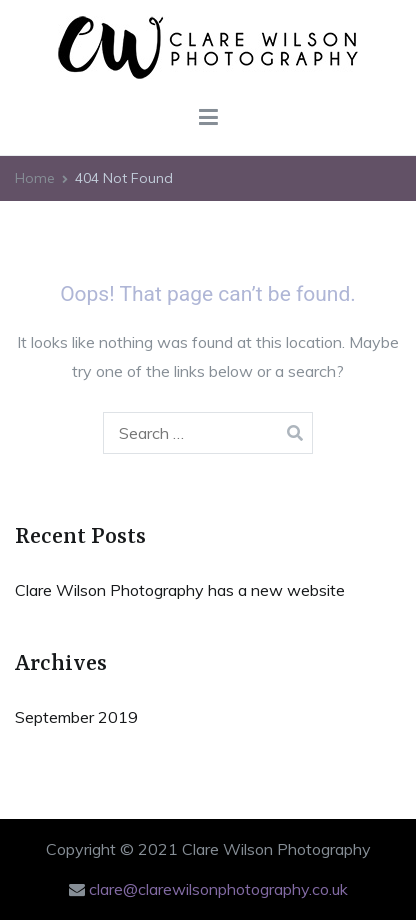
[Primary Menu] (208, 118)
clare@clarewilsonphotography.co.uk (218, 889)
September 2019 (76, 717)
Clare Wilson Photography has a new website (180, 590)
